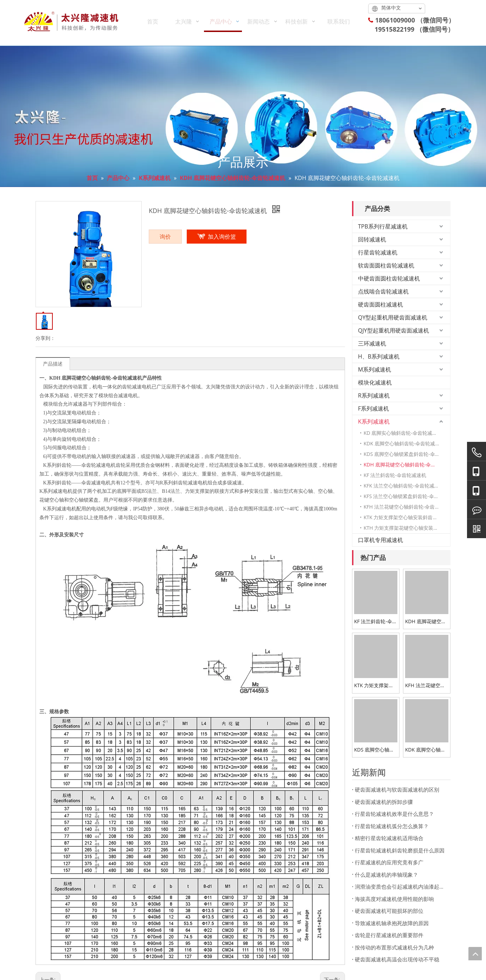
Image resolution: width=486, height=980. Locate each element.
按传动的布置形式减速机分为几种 (394, 947)
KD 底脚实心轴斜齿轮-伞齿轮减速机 (403, 433)
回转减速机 (372, 239)
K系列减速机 (374, 421)
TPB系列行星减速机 (383, 226)
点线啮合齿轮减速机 (383, 291)
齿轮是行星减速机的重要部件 (389, 935)
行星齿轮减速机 (378, 252)
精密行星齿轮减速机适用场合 (389, 838)
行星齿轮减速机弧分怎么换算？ (392, 826)
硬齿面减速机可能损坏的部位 (389, 911)
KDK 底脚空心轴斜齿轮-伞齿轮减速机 (404, 443)
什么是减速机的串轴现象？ (386, 875)
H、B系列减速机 (379, 356)
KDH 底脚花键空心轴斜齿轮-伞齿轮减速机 (407, 465)
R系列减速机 (374, 395)
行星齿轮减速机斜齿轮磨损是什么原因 (400, 850)
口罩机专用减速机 (381, 540)
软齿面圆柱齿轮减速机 (386, 265)
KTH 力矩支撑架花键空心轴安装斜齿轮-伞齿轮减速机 (407, 528)
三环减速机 (372, 343)
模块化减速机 (375, 382)
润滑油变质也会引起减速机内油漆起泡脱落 (401, 886)
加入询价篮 (222, 237)
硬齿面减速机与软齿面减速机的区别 (397, 789)
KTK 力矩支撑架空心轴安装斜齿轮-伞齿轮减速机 (407, 517)
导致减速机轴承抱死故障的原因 (392, 923)
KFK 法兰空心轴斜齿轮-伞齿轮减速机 (404, 486)
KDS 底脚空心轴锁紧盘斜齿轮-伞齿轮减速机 (407, 454)
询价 (165, 237)
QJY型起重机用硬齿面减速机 (394, 330)
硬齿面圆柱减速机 (381, 304)
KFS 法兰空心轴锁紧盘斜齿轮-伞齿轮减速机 (407, 496)
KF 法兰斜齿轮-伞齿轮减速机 (395, 475)
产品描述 (53, 364)
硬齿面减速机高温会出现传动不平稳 (397, 959)
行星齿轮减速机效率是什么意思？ (394, 814)
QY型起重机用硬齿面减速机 (393, 317)
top (475, 954)
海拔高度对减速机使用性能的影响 (394, 899)
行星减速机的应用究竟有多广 (389, 862)
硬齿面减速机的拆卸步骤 (384, 802)
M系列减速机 (375, 369)
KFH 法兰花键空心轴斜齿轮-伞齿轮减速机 (407, 507)
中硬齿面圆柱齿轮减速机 (389, 278)
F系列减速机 (373, 408)
